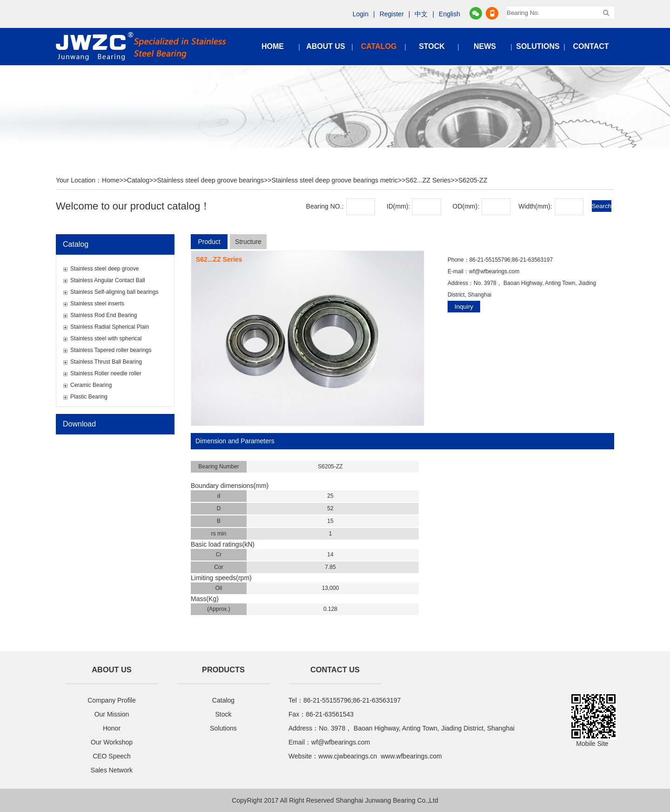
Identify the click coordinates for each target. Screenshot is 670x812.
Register (392, 14)
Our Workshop (112, 742)
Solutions (223, 728)
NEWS (485, 46)
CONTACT (591, 46)
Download (79, 424)
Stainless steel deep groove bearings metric (335, 180)
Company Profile (112, 700)
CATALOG (379, 46)
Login (361, 14)
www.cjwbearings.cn (348, 756)
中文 (421, 14)
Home (111, 180)
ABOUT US (326, 46)
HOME (273, 46)
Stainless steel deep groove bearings (210, 180)
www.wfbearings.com (411, 756)
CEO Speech (112, 756)
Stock (223, 714)
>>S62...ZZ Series (424, 180)
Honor (112, 728)
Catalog (138, 180)
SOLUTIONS (538, 46)
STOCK (432, 46)
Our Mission (112, 714)
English (449, 14)
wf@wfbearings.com (494, 271)
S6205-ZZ (473, 180)
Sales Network (112, 770)
